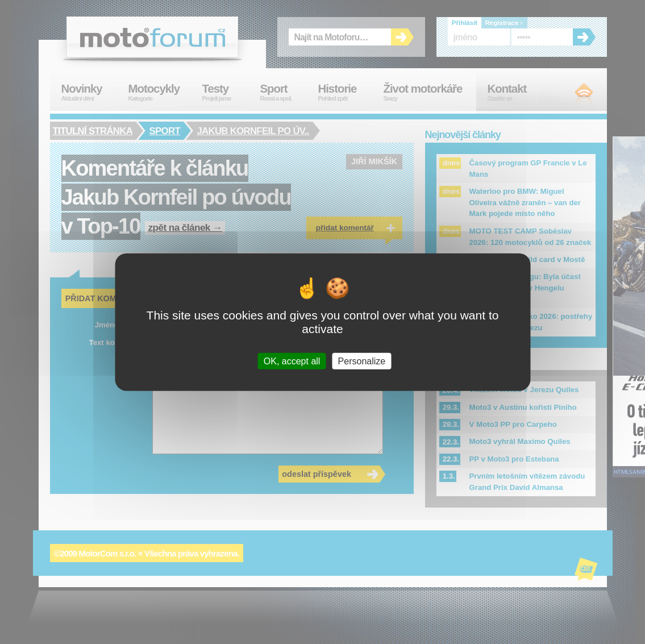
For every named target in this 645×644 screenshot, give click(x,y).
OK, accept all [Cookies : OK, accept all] (292, 361)
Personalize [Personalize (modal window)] (362, 361)
